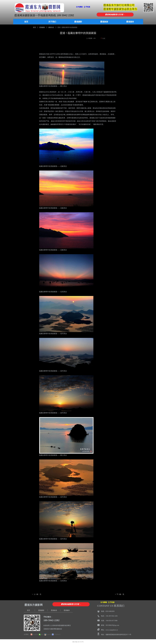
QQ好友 (49, 634)
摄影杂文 (51, 27)
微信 (42, 634)
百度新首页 (57, 634)
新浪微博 (35, 634)
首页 (34, 27)
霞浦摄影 (42, 27)
